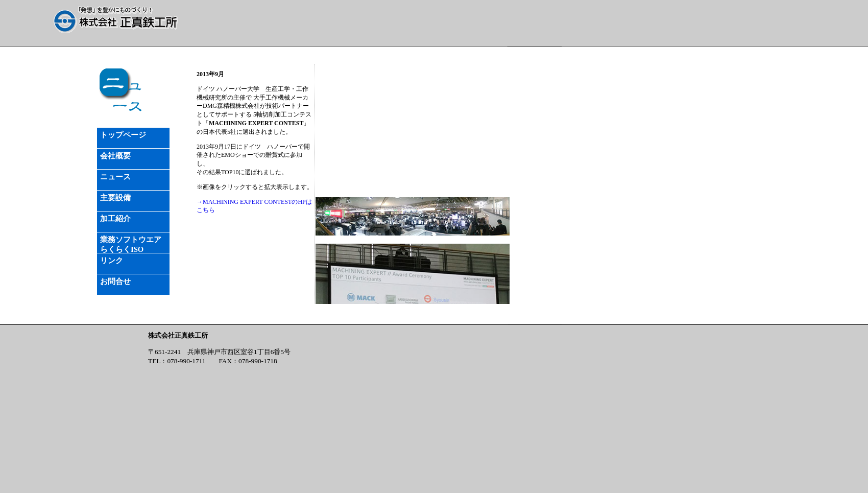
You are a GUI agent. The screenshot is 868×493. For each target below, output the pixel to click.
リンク (112, 261)
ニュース (115, 177)
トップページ (123, 135)
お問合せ (115, 281)
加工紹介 (115, 219)
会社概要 (115, 156)
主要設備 (115, 198)
